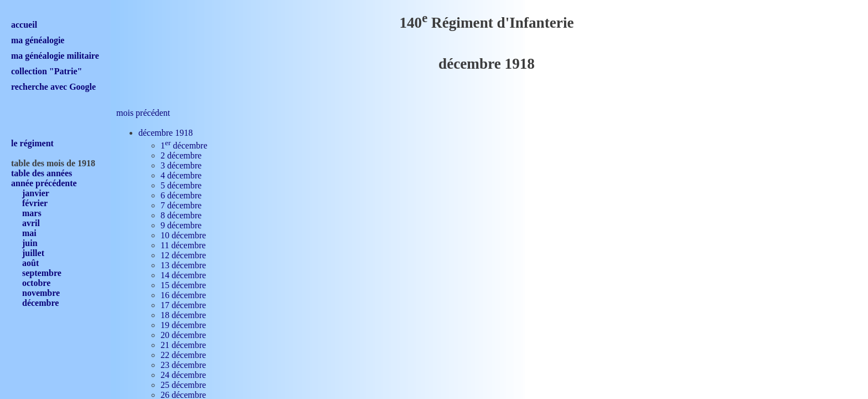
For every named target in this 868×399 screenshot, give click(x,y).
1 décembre (184, 145)
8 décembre (181, 215)
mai (29, 233)
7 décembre (181, 205)
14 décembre (183, 275)
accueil (24, 25)
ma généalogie (38, 40)
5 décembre (181, 185)
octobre (36, 283)
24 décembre (183, 375)
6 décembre (181, 195)
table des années (42, 173)
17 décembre (183, 305)
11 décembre (183, 245)
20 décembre (183, 335)
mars (32, 213)
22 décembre (183, 355)
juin (30, 243)
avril (31, 223)
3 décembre (181, 165)
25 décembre (183, 385)
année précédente (44, 183)
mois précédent (143, 113)
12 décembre (183, 255)
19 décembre (183, 325)
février (35, 203)
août (30, 263)
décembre (40, 303)
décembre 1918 (166, 133)
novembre (41, 293)
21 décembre (183, 345)
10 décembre (183, 235)
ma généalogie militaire (55, 56)
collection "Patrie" (46, 71)
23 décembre (183, 365)
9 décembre (181, 225)
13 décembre (183, 265)
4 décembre (181, 175)
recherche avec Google (53, 87)
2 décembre (181, 155)
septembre (42, 273)
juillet (33, 253)
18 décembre (183, 315)
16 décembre (183, 295)
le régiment (32, 143)
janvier (36, 193)
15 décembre (183, 285)
